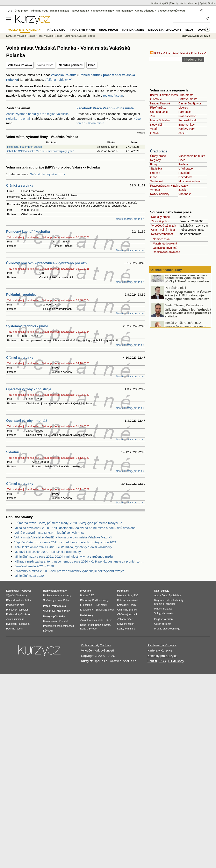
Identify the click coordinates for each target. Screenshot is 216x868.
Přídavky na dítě (15, 605)
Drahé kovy (87, 615)
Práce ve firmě (83, 30)
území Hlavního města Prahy (169, 95)
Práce (47, 606)
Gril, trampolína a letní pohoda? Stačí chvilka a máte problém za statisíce (188, 320)
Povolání (184, 173)
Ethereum (110, 610)
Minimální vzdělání (190, 181)
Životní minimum (15, 619)
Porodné (64, 621)
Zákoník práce (160, 221)
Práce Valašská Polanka (50, 36)
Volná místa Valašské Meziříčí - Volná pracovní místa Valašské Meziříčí (63, 537)
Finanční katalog (163, 609)
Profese (183, 164)
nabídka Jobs (133, 30)
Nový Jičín (157, 125)
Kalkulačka (13, 591)
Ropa (83, 625)
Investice (85, 591)
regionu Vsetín (113, 95)
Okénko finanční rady (166, 270)
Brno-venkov (186, 125)
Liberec (183, 108)
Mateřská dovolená (164, 243)
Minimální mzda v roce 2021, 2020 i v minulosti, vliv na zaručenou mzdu (64, 556)
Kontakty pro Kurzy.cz (162, 656)
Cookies (105, 645)
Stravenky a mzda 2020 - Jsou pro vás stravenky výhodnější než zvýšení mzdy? (69, 571)
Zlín (153, 116)
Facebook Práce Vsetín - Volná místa (105, 108)
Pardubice (185, 112)
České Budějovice (190, 103)
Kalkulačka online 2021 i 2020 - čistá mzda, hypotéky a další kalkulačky (63, 547)
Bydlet (203, 3)
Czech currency (163, 624)
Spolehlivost (176, 595)
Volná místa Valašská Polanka (80, 36)
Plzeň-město (158, 108)
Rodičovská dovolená (166, 252)
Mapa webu (168, 613)
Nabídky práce (160, 217)
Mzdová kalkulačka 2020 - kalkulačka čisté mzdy (48, 552)
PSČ (136, 595)
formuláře (130, 629)
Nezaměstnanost (162, 234)
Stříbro (108, 620)
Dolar (66, 600)
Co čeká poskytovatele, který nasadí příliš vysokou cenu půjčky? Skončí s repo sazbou (187, 285)
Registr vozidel (162, 600)
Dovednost (185, 177)
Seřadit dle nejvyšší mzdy (47, 174)
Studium (212, 3)
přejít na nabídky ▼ (58, 80)
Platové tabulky (80, 11)
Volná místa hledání (25, 30)
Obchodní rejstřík (160, 3)
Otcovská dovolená (164, 248)
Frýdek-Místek (188, 120)
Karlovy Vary (186, 129)
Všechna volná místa (192, 156)
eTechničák (169, 604)
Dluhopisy (86, 600)
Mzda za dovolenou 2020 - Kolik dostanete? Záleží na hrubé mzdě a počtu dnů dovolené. (75, 528)
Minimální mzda (60, 11)
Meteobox (193, 3)
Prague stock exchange (167, 629)
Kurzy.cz (10, 36)
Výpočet (26, 591)
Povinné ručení (14, 629)
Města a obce (125, 595)
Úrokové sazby (51, 595)
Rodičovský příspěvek (18, 614)
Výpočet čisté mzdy (164, 226)
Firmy (154, 164)
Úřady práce (158, 156)
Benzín (99, 625)
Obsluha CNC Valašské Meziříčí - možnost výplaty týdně (41, 151)
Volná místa (45, 65)
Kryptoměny (87, 610)
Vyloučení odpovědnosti (97, 650)
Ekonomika (86, 605)
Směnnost (157, 181)
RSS (163, 661)
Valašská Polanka (20, 65)
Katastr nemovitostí (128, 600)
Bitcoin (99, 610)
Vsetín (154, 129)
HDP (97, 605)
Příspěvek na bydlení (18, 610)
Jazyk (182, 190)
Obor (153, 177)
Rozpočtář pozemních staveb (24, 147)
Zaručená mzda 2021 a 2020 (34, 566)
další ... (183, 133)
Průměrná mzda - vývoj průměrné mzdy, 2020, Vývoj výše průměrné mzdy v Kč (68, 523)
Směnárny (49, 600)
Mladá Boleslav (160, 120)
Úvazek (183, 186)
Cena (164, 595)
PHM (91, 625)
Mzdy (190, 30)
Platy (67, 611)
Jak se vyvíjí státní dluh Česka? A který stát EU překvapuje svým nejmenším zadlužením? (188, 302)
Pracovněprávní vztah (164, 186)
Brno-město (186, 95)
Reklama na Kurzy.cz (162, 645)
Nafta (107, 625)
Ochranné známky (127, 610)
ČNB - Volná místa (163, 230)
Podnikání (123, 591)
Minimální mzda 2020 (29, 576)
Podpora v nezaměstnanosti (59, 626)
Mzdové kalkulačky (165, 30)
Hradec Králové (160, 103)
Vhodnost (184, 194)
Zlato (83, 620)
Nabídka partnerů (71, 65)
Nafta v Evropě (88, 629)
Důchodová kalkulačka (19, 600)
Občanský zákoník (127, 614)
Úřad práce (159, 151)
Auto (157, 595)
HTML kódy (176, 661)
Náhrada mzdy (124, 11)
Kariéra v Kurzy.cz (160, 650)
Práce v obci (56, 30)
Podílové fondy (100, 600)
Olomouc (156, 99)
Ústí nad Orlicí (159, 112)
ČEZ (91, 595)
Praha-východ (187, 116)
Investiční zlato (95, 620)
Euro (59, 600)
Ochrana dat (90, 645)
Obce (92, 65)
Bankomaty (60, 591)
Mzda (60, 611)
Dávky (203, 30)
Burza (83, 595)
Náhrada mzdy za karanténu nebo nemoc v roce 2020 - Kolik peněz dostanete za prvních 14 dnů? (80, 561)
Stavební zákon (126, 624)
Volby (157, 613)
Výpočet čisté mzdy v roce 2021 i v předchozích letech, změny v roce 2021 (65, 542)
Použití (152, 661)
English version (163, 619)
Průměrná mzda (39, 11)
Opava (154, 133)
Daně (120, 629)
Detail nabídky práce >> (130, 219)
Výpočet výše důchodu (171, 11)
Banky (47, 591)
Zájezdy (174, 3)
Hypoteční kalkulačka (18, 624)
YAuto (183, 3)
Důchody (48, 631)
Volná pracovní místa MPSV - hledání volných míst (49, 533)
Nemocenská (160, 239)
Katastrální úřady (127, 605)
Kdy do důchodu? (145, 11)
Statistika (156, 168)
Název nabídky (160, 194)
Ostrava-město (188, 99)
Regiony (155, 160)
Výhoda (155, 190)
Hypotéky (66, 595)
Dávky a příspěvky (54, 616)
